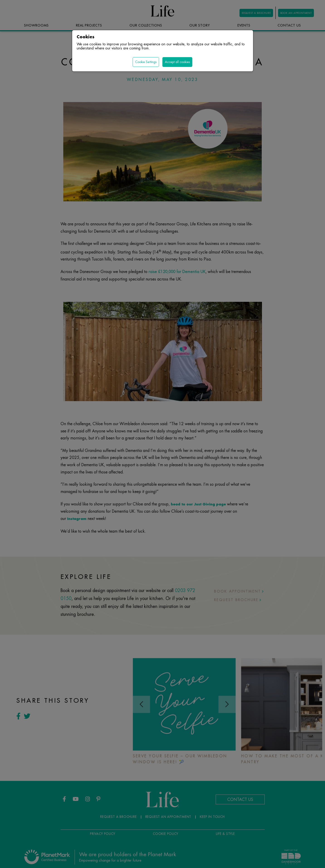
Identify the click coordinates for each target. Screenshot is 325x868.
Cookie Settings (146, 62)
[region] (162, 434)
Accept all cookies (177, 62)
